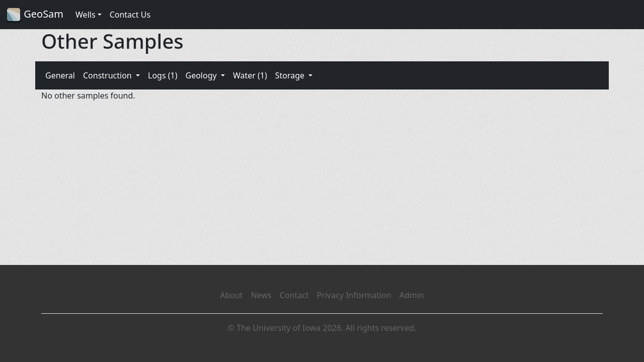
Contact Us (130, 15)
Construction (108, 75)
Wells (86, 15)
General (60, 75)
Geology (202, 75)
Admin (412, 295)
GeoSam (35, 15)
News (261, 295)
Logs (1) (163, 75)
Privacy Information (354, 295)
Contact (294, 295)
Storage (291, 75)
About (231, 295)
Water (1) (250, 75)
